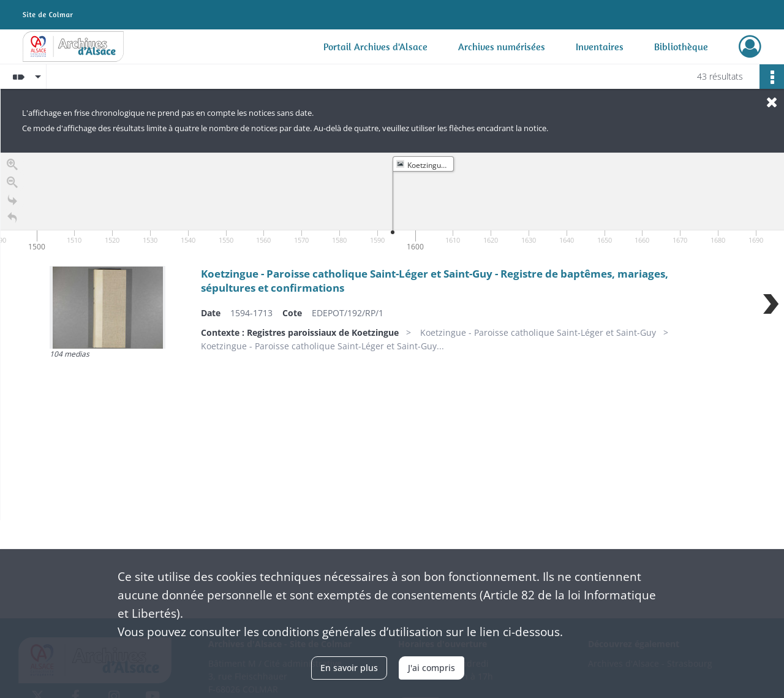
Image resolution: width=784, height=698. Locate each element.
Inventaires (600, 47)
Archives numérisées (502, 47)
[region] (392, 336)
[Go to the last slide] (12, 203)
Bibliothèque (681, 47)
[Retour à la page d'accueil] (12, 220)
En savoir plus (349, 668)
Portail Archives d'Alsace (375, 47)
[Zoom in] (12, 167)
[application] (392, 203)
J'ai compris (432, 668)
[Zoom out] (12, 185)
